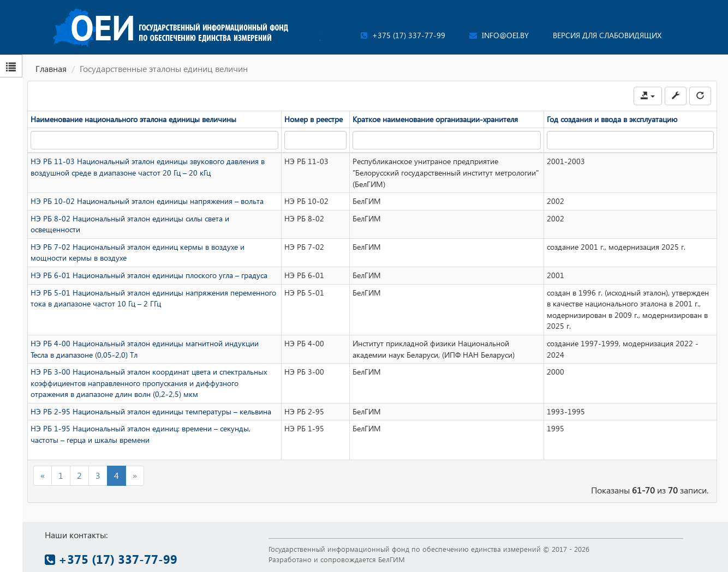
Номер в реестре (314, 119)
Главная (51, 68)
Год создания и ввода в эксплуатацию (612, 119)
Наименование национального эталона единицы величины (133, 119)
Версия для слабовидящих (607, 35)
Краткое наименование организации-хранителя (435, 119)
